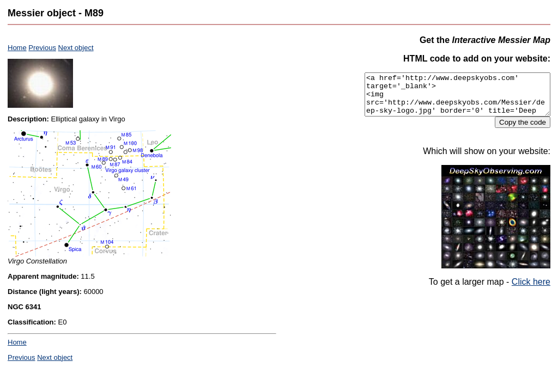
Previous (42, 48)
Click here (531, 290)
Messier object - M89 (56, 13)
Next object (76, 48)
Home (17, 48)
